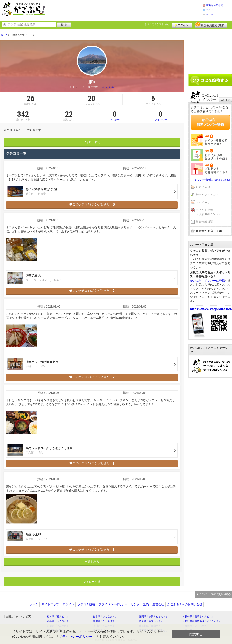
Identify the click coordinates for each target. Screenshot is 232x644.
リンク (135, 604)
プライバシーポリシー (113, 604)
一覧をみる (92, 562)
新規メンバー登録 (211, 25)
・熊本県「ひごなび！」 (104, 617)
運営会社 (158, 604)
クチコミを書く (210, 80)
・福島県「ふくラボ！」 (58, 621)
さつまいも (108, 87)
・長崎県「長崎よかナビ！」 (198, 617)
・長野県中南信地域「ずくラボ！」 (202, 621)
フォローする (92, 142)
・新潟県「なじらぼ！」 (104, 621)
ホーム (210, 14)
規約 (146, 604)
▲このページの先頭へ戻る (213, 594)
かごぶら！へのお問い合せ (185, 604)
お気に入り (203, 187)
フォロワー (161, 116)
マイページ (203, 203)
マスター (115, 116)
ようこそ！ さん (157, 24)
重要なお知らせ (215, 5)
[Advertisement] (129, 10)
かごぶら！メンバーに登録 (207, 281)
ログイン (182, 25)
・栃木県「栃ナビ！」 (57, 617)
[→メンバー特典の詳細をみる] (210, 180)
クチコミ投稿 (86, 604)
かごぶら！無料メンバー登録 (210, 122)
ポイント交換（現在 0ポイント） (209, 212)
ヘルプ (210, 10)
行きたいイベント (207, 195)
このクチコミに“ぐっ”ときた (92, 205)
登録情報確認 (204, 222)
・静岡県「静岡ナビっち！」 (152, 617)
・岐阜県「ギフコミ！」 (150, 621)
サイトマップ (50, 604)
